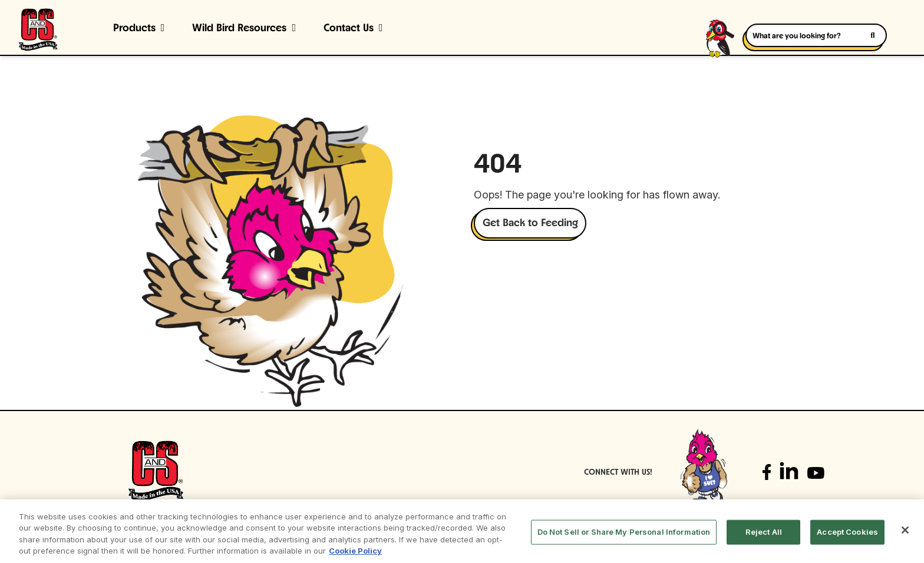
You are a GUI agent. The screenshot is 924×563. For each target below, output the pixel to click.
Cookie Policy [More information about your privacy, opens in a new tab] (355, 551)
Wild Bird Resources (239, 29)
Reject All (764, 532)
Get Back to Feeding (530, 223)
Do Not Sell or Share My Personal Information (624, 532)
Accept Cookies (847, 532)
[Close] (905, 530)
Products (134, 29)
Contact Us (349, 29)
